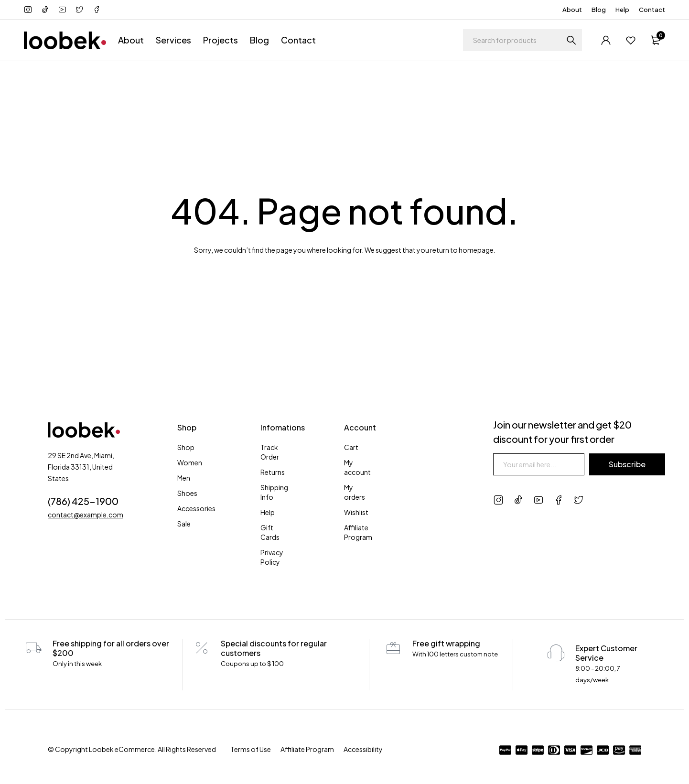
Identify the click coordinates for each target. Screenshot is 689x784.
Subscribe (627, 464)
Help (622, 10)
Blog (599, 10)
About (572, 10)
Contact (652, 10)
